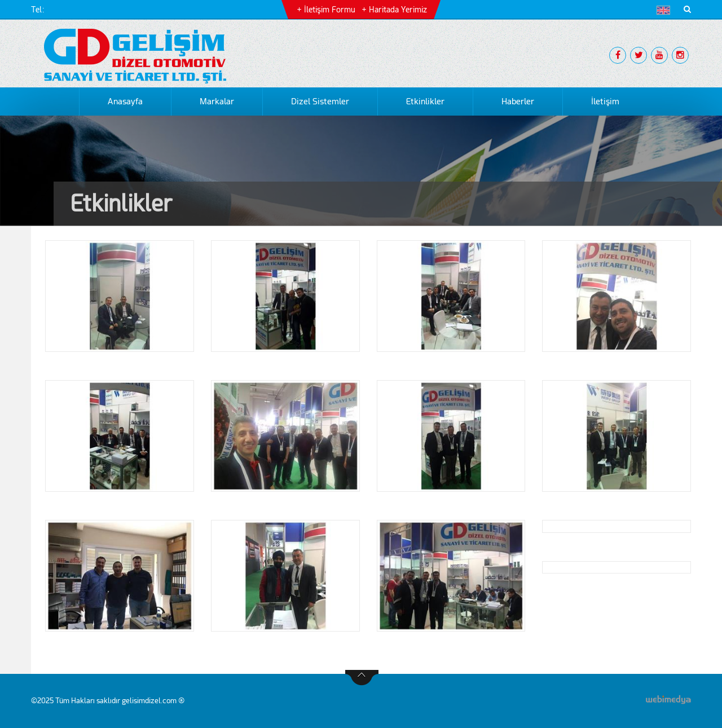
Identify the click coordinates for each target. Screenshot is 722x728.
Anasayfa (125, 102)
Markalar (217, 102)
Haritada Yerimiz (398, 10)
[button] (666, 10)
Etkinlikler (425, 102)
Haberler (518, 102)
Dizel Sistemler (320, 102)
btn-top (362, 678)
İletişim (605, 102)
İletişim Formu (330, 10)
